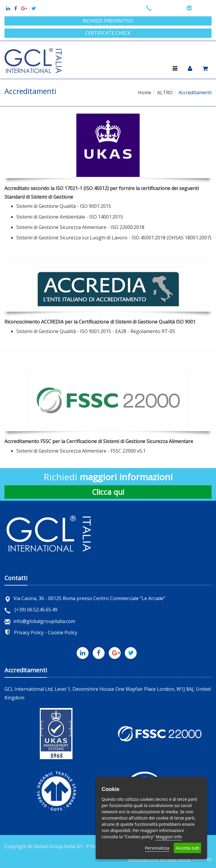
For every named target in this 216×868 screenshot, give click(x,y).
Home (145, 92)
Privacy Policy (29, 632)
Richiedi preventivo (108, 21)
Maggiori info (169, 837)
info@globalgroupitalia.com (40, 621)
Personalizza (157, 848)
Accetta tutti (187, 848)
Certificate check (108, 33)
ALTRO (165, 92)
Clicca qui (108, 492)
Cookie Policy (63, 632)
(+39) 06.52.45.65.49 (31, 610)
